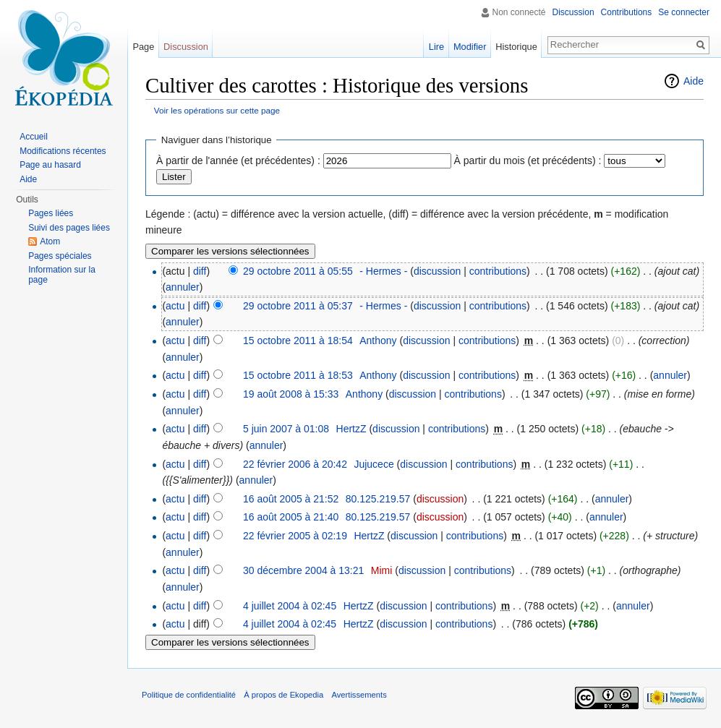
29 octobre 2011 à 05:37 (298, 306)
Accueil (34, 137)
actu (175, 306)
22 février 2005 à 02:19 (295, 536)
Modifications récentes (63, 151)
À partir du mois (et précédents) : (528, 160)
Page (143, 47)
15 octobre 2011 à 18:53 (298, 375)
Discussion (573, 12)
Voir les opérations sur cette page (217, 110)
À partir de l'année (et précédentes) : (238, 160)
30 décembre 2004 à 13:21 (303, 570)
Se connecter (684, 12)
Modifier (470, 47)
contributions (498, 271)
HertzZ (351, 429)
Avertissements (359, 695)
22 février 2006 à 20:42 (295, 464)
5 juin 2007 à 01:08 (286, 429)
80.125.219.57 (378, 499)
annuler (183, 287)
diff (200, 271)
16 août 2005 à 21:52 (291, 499)
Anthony (378, 341)
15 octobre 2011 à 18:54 (298, 341)
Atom (50, 241)
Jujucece (374, 464)
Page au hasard (50, 165)
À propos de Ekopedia (283, 695)
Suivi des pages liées (69, 228)
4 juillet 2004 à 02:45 (290, 606)
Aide (694, 81)
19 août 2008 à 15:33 (291, 394)
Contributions (627, 12)
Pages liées (51, 213)
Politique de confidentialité (189, 695)
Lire (436, 47)
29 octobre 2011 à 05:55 (298, 271)
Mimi (382, 570)
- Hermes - (383, 271)
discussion (437, 271)
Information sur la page (62, 275)
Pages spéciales (60, 256)
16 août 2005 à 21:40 (291, 517)
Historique (516, 47)
